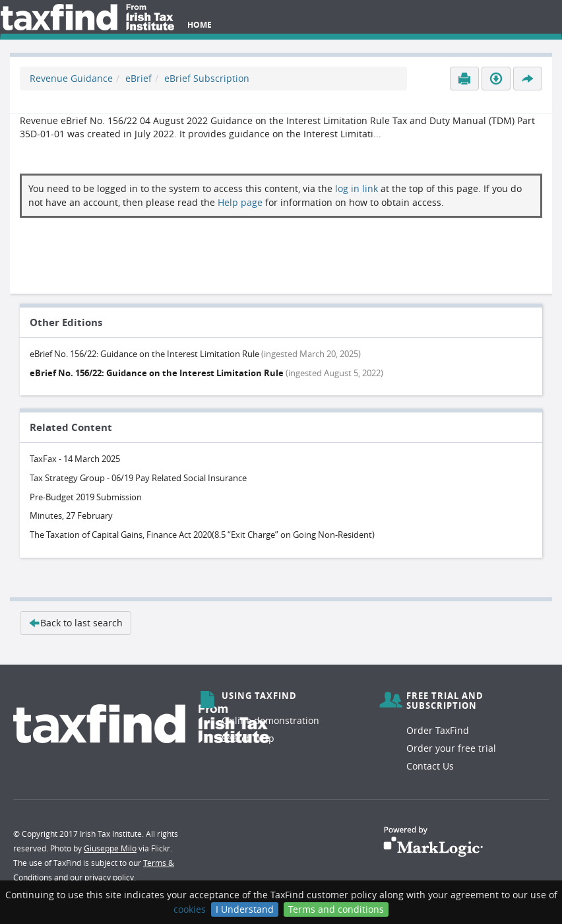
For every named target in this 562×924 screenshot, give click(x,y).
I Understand (245, 909)
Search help (248, 738)
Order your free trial (451, 748)
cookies (190, 909)
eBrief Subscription (207, 78)
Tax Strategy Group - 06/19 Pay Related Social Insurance (138, 478)
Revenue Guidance (71, 78)
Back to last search (76, 623)
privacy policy (109, 877)
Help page (240, 202)
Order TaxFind (438, 730)
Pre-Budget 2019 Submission (86, 497)
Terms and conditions (336, 909)
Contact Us (430, 766)
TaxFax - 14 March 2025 (75, 459)
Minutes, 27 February (71, 515)
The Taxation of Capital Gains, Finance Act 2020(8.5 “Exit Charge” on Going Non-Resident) (202, 535)
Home (200, 25)
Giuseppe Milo (110, 848)
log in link (357, 188)
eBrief (139, 78)
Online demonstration (270, 720)
